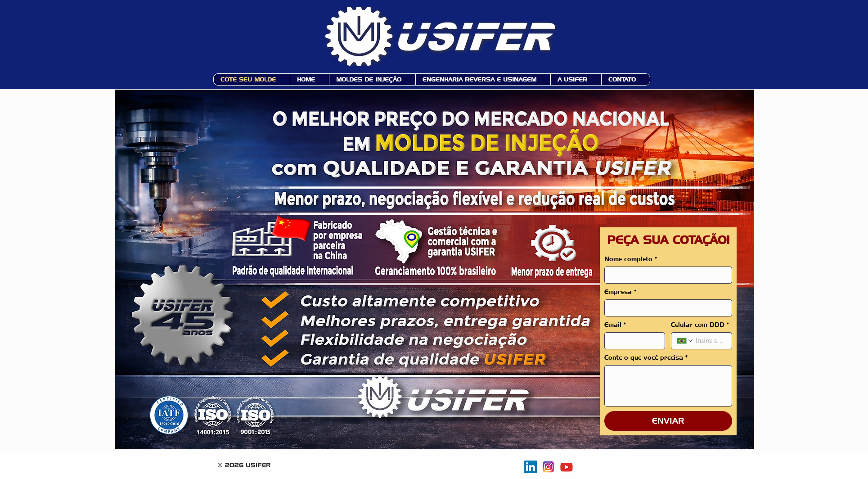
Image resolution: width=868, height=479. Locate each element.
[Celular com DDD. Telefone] (710, 341)
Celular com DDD (700, 325)
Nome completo (631, 259)
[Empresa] (666, 308)
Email (615, 325)
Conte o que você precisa (646, 358)
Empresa (621, 292)
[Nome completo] (666, 275)
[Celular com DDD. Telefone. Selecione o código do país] (685, 341)
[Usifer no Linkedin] (531, 467)
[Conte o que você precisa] (668, 386)
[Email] (632, 341)
